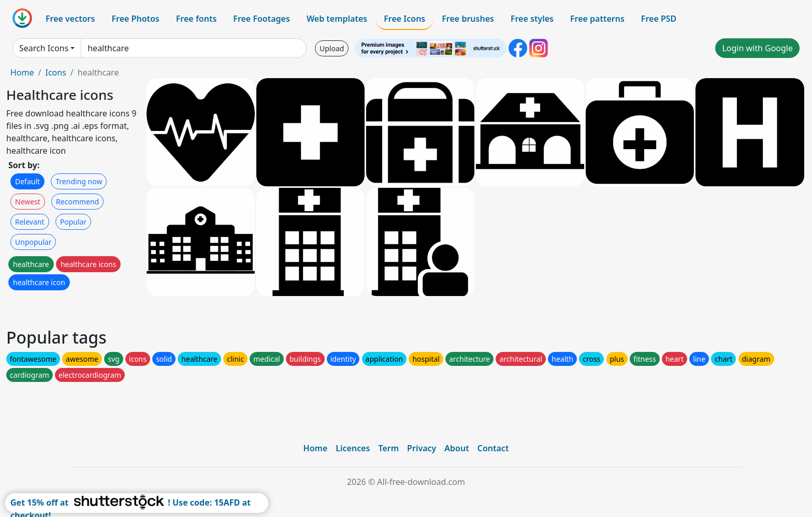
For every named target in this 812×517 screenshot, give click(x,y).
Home (22, 72)
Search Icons (44, 48)
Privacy (422, 448)
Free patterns (597, 19)
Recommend (77, 202)
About (456, 448)
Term (388, 448)
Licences (353, 448)
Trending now (79, 181)
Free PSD (659, 19)
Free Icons (404, 19)
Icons (55, 72)
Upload (332, 48)
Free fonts (197, 19)
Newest (28, 202)
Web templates (337, 19)
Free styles (532, 19)
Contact (493, 448)
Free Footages (262, 19)
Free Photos (135, 19)
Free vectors (70, 19)
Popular (73, 222)
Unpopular (33, 242)
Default (27, 181)
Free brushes (468, 19)
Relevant (30, 222)
